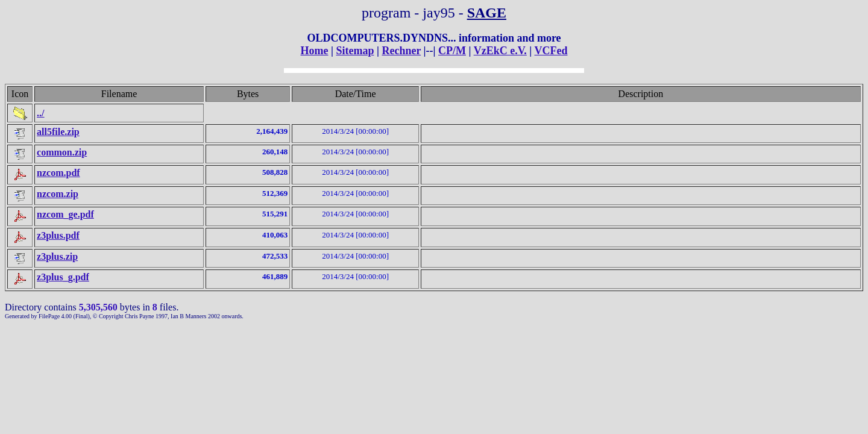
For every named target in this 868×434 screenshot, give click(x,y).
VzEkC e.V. (500, 51)
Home (315, 51)
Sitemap (355, 51)
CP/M (452, 51)
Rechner (401, 51)
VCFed (551, 51)
